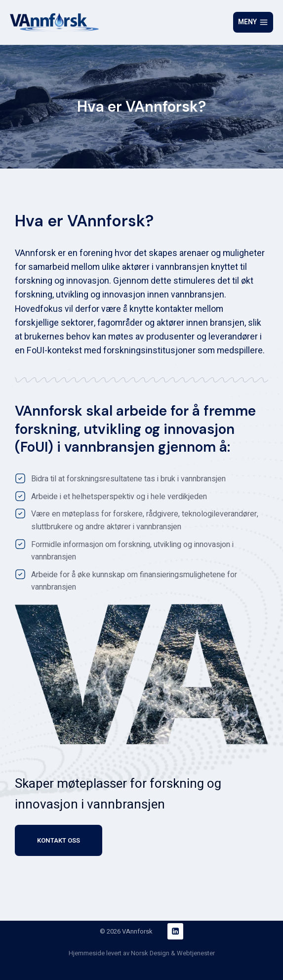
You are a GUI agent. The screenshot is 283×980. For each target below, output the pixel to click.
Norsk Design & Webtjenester (173, 953)
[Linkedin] (176, 931)
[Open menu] (253, 22)
